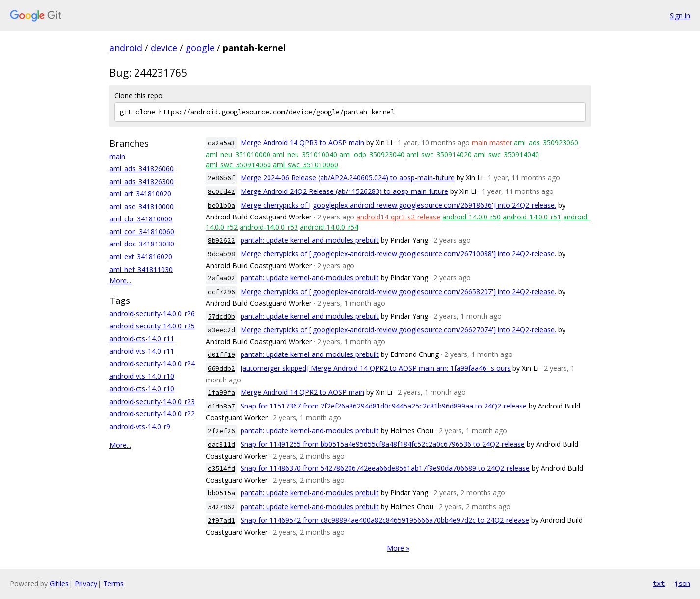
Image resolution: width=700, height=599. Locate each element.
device (164, 48)
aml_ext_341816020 (141, 257)
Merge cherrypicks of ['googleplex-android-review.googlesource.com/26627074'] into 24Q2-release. (398, 330)
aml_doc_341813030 (142, 244)
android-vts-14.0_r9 (140, 426)
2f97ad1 (221, 521)
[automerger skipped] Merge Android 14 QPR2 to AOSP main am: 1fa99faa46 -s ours (376, 368)
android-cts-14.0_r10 (142, 389)
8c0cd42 (221, 192)
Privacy (86, 584)
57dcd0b (221, 316)
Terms (113, 584)
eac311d (221, 445)
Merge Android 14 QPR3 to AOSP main (302, 143)
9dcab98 (221, 254)
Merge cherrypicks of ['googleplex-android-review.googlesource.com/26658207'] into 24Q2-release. (398, 291)
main (117, 156)
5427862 (221, 507)
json (682, 583)
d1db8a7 (221, 406)
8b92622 (221, 240)
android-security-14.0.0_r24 (152, 364)
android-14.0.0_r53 (269, 227)
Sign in (680, 15)
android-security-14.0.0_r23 (152, 401)
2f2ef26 (221, 431)
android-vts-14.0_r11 (142, 351)
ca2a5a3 (221, 143)
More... (120, 281)
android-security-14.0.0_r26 (152, 313)
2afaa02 (221, 278)
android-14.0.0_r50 (471, 217)
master (501, 143)
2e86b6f (221, 178)
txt (659, 583)
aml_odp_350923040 (372, 154)
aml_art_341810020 (140, 194)
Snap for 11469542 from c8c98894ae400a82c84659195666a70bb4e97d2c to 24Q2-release (385, 520)
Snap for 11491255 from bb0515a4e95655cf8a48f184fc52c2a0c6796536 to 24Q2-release (383, 444)
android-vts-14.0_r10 (142, 376)
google (200, 48)
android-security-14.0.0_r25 (152, 326)
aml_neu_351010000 (238, 154)
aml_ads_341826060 (142, 169)
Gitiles (59, 584)
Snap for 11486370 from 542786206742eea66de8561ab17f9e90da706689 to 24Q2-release (385, 468)
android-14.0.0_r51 (532, 217)
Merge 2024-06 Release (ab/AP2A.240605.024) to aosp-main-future (348, 177)
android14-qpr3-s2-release (398, 217)
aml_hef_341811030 (141, 269)
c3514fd (221, 469)
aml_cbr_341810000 (141, 219)
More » (398, 548)
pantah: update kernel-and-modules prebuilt (310, 240)
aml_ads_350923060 (546, 143)
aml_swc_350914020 (439, 154)
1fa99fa (221, 393)
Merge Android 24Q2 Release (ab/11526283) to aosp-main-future (344, 191)
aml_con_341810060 (142, 231)
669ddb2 (221, 368)
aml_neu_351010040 (305, 154)
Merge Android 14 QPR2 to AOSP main (302, 392)
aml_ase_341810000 (142, 206)
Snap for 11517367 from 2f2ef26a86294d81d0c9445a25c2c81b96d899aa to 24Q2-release (384, 406)
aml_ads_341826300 (142, 181)
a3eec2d (221, 330)
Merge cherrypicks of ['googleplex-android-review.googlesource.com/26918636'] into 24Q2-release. (398, 205)
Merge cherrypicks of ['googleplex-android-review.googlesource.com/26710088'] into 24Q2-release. (398, 254)
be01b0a (221, 205)
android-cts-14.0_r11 (142, 339)
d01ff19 (221, 355)
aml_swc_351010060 (306, 165)
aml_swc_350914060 (238, 165)
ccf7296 (221, 292)
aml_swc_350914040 (506, 154)
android (126, 48)
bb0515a (221, 493)
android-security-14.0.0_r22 (152, 414)
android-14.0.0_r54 (329, 227)
